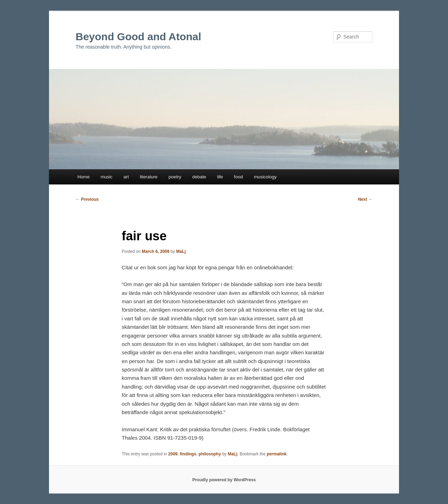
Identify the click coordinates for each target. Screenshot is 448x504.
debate (199, 177)
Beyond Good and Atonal (138, 37)
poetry (175, 177)
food (239, 177)
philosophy (210, 454)
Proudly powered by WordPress (224, 480)
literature (149, 177)
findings (188, 454)
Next (365, 199)
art (126, 177)
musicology (265, 177)
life (220, 177)
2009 (173, 454)
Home (83, 177)
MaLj (181, 251)
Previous (87, 199)
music (106, 177)
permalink (277, 454)
